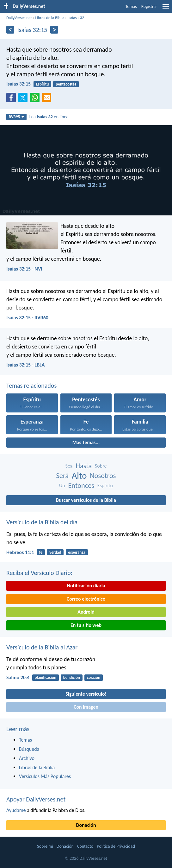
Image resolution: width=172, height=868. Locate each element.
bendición (72, 677)
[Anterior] (10, 30)
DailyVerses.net (19, 18)
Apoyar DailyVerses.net (36, 799)
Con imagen (86, 707)
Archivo (27, 758)
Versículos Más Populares (45, 776)
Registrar (149, 6)
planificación (46, 677)
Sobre (101, 466)
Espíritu (42, 84)
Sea (69, 466)
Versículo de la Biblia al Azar (42, 647)
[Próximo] (54, 30)
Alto (79, 476)
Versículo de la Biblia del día (42, 522)
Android (86, 612)
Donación (86, 825)
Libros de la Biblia (50, 18)
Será (63, 476)
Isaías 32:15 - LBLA (26, 365)
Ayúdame (16, 810)
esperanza (77, 552)
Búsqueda (29, 749)
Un (62, 485)
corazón (94, 677)
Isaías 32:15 (18, 84)
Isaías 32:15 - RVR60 (27, 318)
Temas (131, 6)
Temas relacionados (31, 386)
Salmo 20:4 (18, 677)
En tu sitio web (86, 625)
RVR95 (17, 117)
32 (82, 18)
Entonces (81, 485)
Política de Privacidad (116, 846)
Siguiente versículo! (86, 694)
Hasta (84, 466)
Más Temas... (86, 442)
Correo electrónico (86, 599)
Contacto (85, 846)
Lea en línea (49, 117)
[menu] (166, 9)
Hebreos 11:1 (20, 552)
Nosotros (103, 476)
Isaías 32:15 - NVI (24, 269)
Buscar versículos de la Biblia (86, 500)
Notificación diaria (86, 586)
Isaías (72, 18)
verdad (55, 552)
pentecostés (66, 84)
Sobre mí (45, 846)
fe (41, 552)
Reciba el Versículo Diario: (39, 573)
